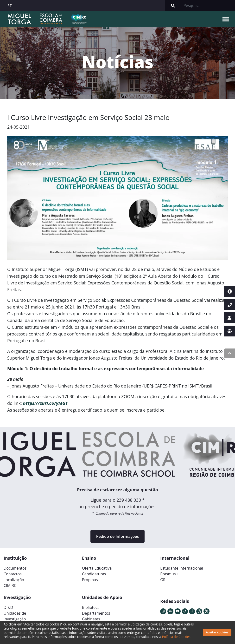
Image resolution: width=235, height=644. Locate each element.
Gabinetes (91, 619)
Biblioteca (91, 607)
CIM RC (10, 585)
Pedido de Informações (117, 536)
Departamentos (96, 613)
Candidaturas (94, 574)
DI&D (8, 607)
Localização (14, 580)
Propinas (90, 580)
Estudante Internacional (182, 568)
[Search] (208, 6)
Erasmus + (170, 574)
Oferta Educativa (97, 568)
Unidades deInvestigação (15, 616)
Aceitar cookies (217, 632)
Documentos (15, 568)
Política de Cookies (176, 637)
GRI (163, 580)
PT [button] (10, 5)
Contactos (13, 574)
